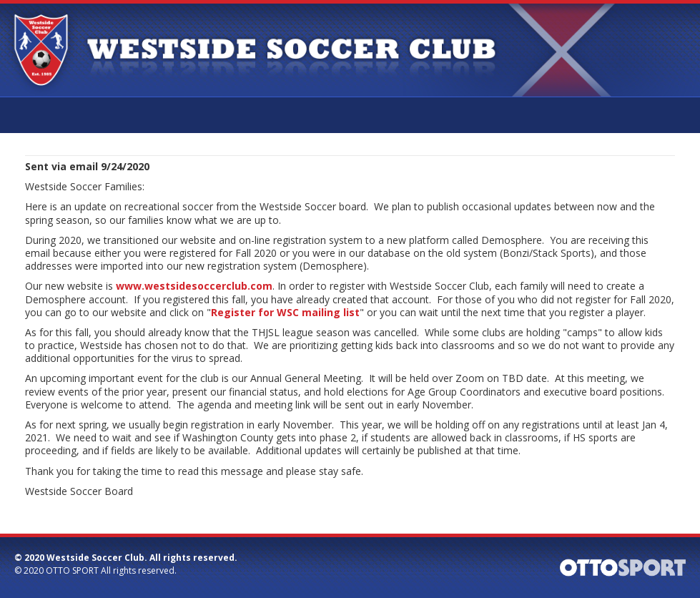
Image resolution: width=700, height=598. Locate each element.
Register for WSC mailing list (285, 312)
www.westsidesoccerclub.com (194, 286)
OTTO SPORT (72, 570)
